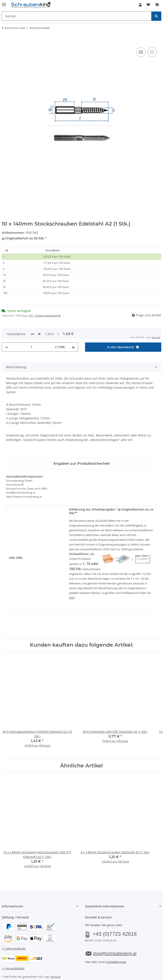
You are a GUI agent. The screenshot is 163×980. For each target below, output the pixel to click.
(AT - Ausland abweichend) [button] (45, 316)
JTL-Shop (89, 977)
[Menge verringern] (7, 333)
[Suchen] (156, 16)
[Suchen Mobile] (77, 16)
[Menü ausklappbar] (4, 3)
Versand (55, 962)
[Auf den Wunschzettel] (152, 52)
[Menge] (32, 333)
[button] (140, 5)
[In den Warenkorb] (5, 41)
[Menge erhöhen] (73, 333)
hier (72, 583)
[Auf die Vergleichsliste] (141, 52)
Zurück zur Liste (15, 28)
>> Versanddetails (13, 954)
